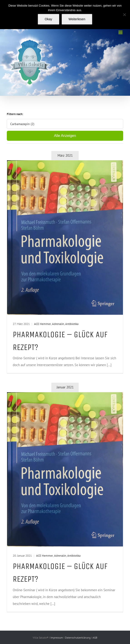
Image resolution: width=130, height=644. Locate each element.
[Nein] (124, 15)
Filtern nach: (15, 114)
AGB (95, 638)
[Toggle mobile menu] (121, 32)
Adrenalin (58, 324)
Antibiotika (72, 324)
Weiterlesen (77, 19)
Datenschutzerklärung (78, 638)
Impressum (57, 638)
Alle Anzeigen (65, 136)
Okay (49, 19)
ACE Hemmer (42, 324)
